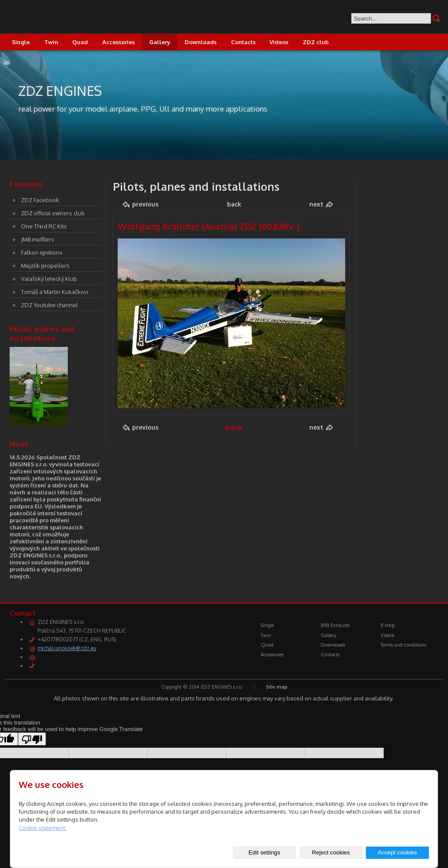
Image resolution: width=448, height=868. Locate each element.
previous (145, 204)
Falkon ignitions (42, 252)
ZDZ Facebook (40, 200)
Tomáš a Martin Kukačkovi (55, 292)
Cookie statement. (43, 828)
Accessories (119, 42)
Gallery (160, 42)
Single (21, 42)
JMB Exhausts (335, 625)
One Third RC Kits (44, 226)
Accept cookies (398, 852)
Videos (279, 42)
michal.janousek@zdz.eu (67, 648)
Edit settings (264, 852)
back (234, 204)
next (316, 204)
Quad (80, 42)
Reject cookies (331, 852)
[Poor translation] (32, 739)
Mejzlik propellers (45, 266)
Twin (51, 42)
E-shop (388, 625)
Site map (277, 687)
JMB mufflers (38, 239)
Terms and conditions (403, 645)
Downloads (201, 42)
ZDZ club (316, 42)
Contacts (243, 42)
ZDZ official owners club (53, 213)
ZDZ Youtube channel (49, 305)
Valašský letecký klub (49, 279)
